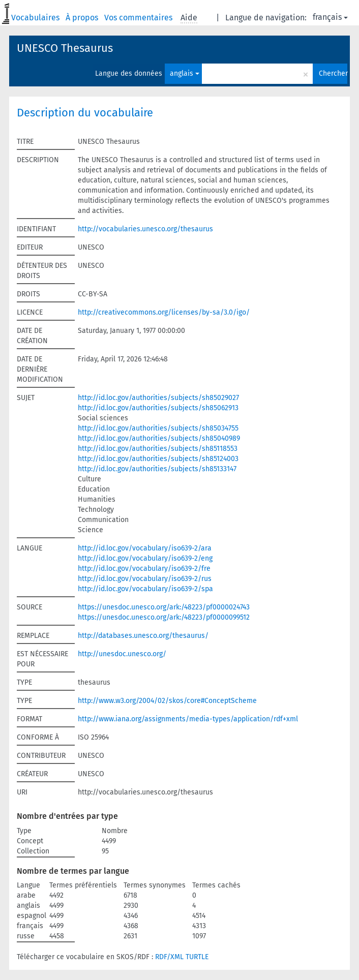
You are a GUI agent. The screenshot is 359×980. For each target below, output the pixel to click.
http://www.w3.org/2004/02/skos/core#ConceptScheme (167, 701)
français (330, 17)
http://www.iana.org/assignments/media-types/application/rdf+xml (188, 719)
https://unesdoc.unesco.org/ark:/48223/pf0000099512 (164, 617)
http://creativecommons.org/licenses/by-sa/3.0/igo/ (164, 312)
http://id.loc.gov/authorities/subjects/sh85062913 (158, 408)
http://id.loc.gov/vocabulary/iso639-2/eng (145, 558)
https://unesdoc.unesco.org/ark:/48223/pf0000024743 (164, 607)
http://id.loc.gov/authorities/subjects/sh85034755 (158, 428)
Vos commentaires (139, 18)
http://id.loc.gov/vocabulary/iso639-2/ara (145, 548)
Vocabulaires (36, 18)
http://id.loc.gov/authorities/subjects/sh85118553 (158, 449)
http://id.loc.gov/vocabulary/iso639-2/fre (144, 569)
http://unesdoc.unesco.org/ (122, 654)
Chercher (333, 73)
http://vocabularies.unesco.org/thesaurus (145, 229)
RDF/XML (169, 957)
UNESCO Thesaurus (65, 48)
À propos (83, 18)
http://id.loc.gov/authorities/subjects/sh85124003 (158, 459)
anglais (185, 73)
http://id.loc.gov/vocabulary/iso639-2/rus (145, 579)
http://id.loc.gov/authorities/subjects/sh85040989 (159, 438)
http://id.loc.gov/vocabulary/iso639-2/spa (145, 589)
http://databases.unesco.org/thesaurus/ (143, 636)
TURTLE (197, 957)
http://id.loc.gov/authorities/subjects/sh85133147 (157, 469)
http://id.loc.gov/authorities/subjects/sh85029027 (158, 398)
